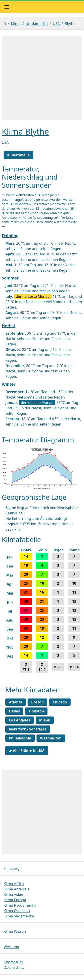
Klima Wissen (15, 931)
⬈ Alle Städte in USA (27, 751)
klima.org (12, 868)
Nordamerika (37, 24)
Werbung (11, 947)
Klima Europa (15, 900)
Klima (16, 24)
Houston (36, 711)
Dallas (14, 711)
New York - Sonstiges (28, 729)
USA (56, 24)
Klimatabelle (18, 155)
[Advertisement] (42, 78)
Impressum (13, 962)
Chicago (60, 702)
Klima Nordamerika (20, 905)
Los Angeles (20, 720)
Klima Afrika (14, 884)
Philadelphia (20, 738)
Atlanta (16, 702)
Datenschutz (14, 967)
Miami (45, 720)
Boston (37, 702)
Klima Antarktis (16, 889)
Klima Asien (13, 894)
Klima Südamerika (19, 916)
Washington (51, 738)
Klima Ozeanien (17, 911)
